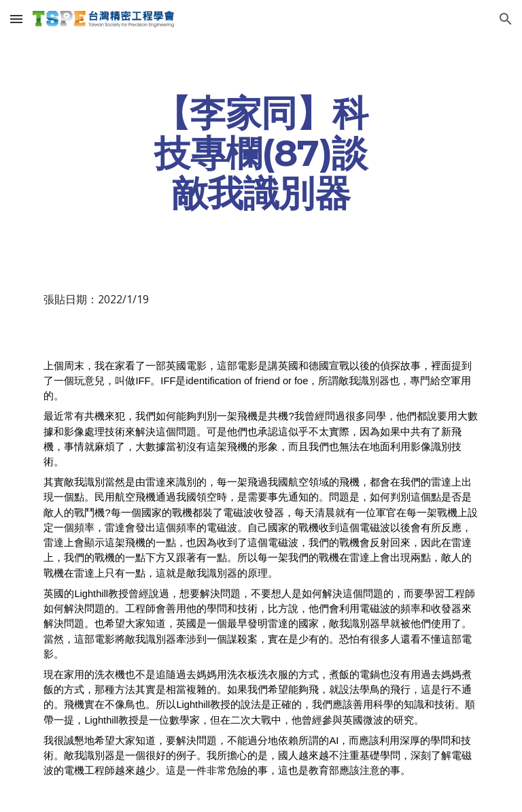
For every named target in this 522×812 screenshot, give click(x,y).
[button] (16, 19)
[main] (261, 153)
